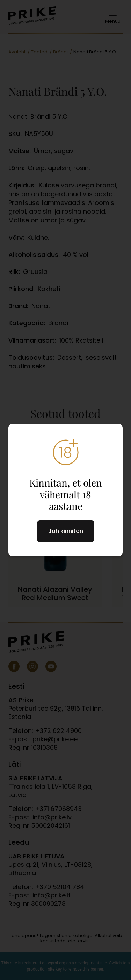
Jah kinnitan (66, 531)
